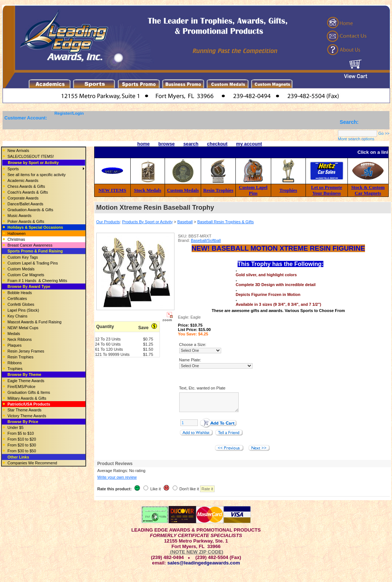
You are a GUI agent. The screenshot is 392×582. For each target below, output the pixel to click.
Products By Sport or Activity (147, 222)
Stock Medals (148, 190)
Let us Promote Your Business (326, 190)
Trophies (289, 190)
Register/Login (69, 113)
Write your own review (117, 482)
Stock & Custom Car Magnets (368, 190)
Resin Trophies (218, 190)
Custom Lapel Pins (253, 190)
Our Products (108, 222)
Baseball (185, 222)
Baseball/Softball (206, 240)
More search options (356, 139)
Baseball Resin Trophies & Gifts (226, 222)
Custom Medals (183, 190)
